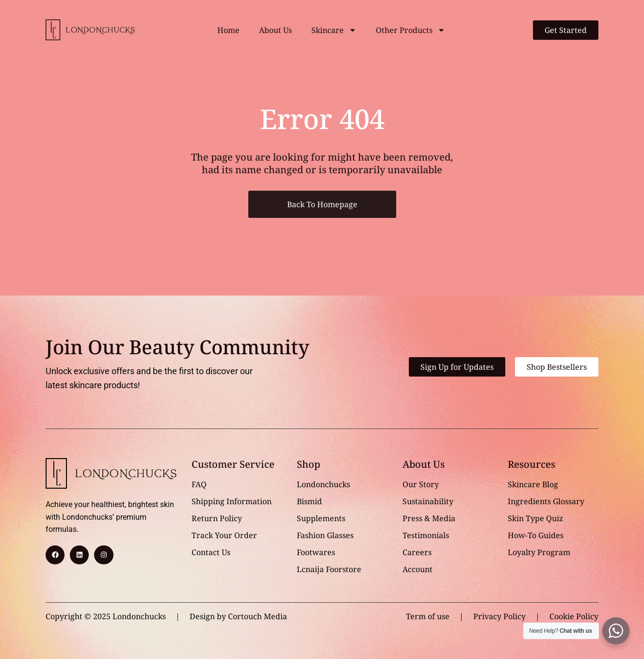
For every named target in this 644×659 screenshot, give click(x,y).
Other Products (411, 30)
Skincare (334, 30)
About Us (275, 30)
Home (228, 30)
